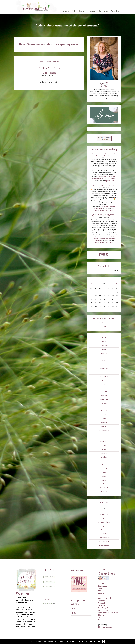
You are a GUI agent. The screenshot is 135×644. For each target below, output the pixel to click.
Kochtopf (104, 411)
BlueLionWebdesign (106, 627)
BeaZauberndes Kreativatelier (104, 210)
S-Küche (104, 534)
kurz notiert (104, 415)
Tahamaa (102, 601)
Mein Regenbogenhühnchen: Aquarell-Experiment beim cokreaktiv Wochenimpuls (105, 239)
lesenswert (104, 426)
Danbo (104, 365)
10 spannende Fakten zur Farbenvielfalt (104, 186)
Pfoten (104, 446)
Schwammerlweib (105, 606)
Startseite (65, 11)
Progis (104, 450)
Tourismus (104, 476)
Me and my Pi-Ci (104, 430)
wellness (104, 480)
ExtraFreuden (104, 376)
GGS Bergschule (104, 608)
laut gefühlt (104, 423)
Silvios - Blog (103, 620)
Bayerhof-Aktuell (104, 598)
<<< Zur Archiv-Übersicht (49, 62)
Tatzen (104, 465)
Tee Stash (104, 469)
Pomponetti (104, 526)
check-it (104, 361)
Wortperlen (102, 603)
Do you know (104, 369)
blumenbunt (104, 357)
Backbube (104, 530)
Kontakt (82, 11)
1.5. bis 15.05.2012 (49, 73)
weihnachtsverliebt (104, 484)
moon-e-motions (104, 434)
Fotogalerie (115, 11)
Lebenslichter (103, 593)
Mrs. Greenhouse (104, 545)
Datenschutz (103, 11)
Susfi (100, 618)
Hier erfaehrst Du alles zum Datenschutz (83, 642)
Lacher (104, 419)
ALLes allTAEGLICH (106, 596)
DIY (104, 373)
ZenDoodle (104, 492)
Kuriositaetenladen (104, 538)
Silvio (104, 518)
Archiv (74, 11)
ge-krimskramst (104, 388)
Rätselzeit (104, 453)
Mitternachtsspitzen (106, 591)
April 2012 (49, 80)
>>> (117, 284)
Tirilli (100, 589)
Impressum (92, 11)
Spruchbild (104, 457)
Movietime (104, 438)
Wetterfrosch (104, 488)
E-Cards (104, 327)
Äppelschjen (104, 346)
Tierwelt (104, 473)
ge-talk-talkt (104, 399)
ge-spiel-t (104, 396)
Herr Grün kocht (104, 541)
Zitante (101, 584)
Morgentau (102, 586)
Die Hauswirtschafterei (104, 522)
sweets (104, 461)
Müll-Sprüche (104, 442)
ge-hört (104, 380)
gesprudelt (104, 392)
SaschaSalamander (105, 610)
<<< (91, 284)
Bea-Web (104, 349)
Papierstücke (104, 514)
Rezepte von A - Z (104, 323)
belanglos (104, 353)
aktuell (104, 342)
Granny (104, 407)
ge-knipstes (104, 384)
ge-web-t (104, 403)
